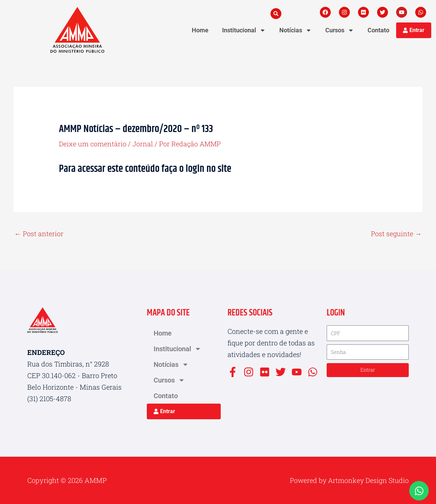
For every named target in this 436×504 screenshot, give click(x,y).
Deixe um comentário (93, 144)
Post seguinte (396, 233)
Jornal (143, 144)
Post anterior (39, 233)
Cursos (340, 30)
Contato (378, 30)
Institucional (244, 30)
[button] (276, 14)
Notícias (295, 30)
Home (200, 30)
